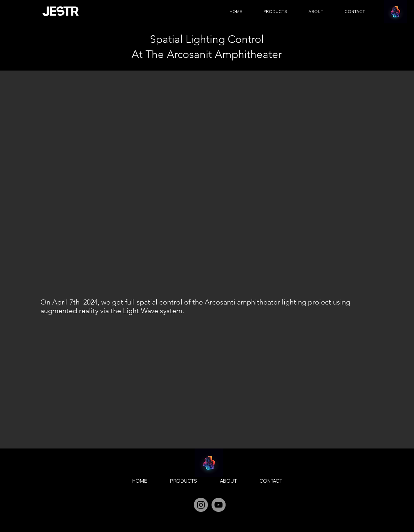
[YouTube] (219, 505)
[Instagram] (201, 505)
